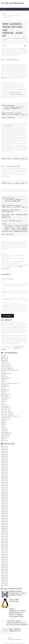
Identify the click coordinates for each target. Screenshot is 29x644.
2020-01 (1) (4, 502)
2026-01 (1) (4, 446)
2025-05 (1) (4, 451)
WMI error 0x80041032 (15, 630)
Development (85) (6, 373)
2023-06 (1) (4, 468)
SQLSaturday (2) (6, 418)
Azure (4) (4, 355)
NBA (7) (3, 388)
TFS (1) (3, 426)
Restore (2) (4, 405)
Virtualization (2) (6, 432)
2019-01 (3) (4, 517)
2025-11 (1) (4, 448)
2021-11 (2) (4, 484)
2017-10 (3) (4, 538)
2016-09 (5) (4, 559)
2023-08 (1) (4, 466)
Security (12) (5, 406)
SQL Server (24, 38)
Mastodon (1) (5, 385)
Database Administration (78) (9, 370)
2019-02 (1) (4, 515)
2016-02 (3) (4, 571)
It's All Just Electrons (13, 3)
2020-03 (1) (4, 499)
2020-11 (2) (4, 491)
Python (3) (4, 401)
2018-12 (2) (4, 518)
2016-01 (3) (4, 572)
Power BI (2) (5, 396)
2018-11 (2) (4, 520)
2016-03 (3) (4, 569)
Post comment (8, 316)
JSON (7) (4, 380)
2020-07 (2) (4, 494)
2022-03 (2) (4, 481)
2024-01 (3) (4, 461)
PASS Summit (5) (6, 395)
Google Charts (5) (6, 378)
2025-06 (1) (4, 450)
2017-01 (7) (4, 553)
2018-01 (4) (4, 533)
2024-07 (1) (4, 455)
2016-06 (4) (4, 564)
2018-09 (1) (4, 523)
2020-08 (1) (4, 492)
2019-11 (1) (4, 505)
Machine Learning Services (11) (10, 383)
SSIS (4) (3, 421)
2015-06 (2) (4, 584)
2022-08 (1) (4, 479)
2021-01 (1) (4, 489)
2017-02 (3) (4, 551)
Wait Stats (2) (5, 436)
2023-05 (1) (4, 469)
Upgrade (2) (5, 431)
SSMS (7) (4, 423)
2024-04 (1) (4, 458)
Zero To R (21, 346)
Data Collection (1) (7, 367)
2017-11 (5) (4, 536)
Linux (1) (4, 382)
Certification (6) (6, 364)
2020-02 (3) (4, 500)
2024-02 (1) (4, 459)
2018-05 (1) (4, 528)
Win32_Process (8, 126)
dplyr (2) (4, 375)
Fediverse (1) (5, 377)
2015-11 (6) (4, 576)
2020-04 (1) (4, 497)
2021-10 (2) (4, 486)
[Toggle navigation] (3, 9)
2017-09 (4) (4, 540)
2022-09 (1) (4, 477)
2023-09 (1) (4, 464)
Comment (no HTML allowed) (9, 303)
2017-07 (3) (4, 543)
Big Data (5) (5, 359)
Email (3, 289)
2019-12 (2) (4, 504)
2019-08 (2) (4, 509)
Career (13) (4, 362)
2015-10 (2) (4, 577)
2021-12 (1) (4, 482)
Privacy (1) (4, 400)
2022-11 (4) (4, 476)
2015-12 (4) (4, 574)
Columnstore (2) (6, 365)
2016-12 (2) (4, 554)
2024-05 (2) (4, 456)
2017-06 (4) (4, 545)
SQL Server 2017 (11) (7, 414)
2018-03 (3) (4, 531)
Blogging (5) (5, 360)
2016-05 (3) (4, 566)
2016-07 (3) (4, 563)
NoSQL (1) (4, 391)
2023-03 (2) (4, 473)
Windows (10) (5, 437)
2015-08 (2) (4, 581)
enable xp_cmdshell (17, 94)
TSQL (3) (4, 427)
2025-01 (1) (4, 453)
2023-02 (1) (4, 474)
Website (3, 296)
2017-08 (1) (4, 541)
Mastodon (17, 348)
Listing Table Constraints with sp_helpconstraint (17, 623)
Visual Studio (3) (6, 434)
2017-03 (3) (4, 549)
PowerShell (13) (6, 398)
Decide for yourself (14, 93)
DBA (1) (3, 372)
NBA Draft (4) (5, 390)
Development (18, 38)
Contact (10, 638)
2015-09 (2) (4, 579)
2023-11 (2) (4, 463)
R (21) (3, 403)
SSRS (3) (4, 424)
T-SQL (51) (4, 429)
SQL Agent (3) (5, 409)
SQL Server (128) (6, 411)
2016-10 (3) (4, 558)
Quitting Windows (14, 600)
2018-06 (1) (4, 527)
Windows (5, 40)
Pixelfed (3, 350)
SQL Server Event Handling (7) (10, 416)
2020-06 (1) (4, 495)
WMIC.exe (4, 78)
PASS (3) (4, 393)
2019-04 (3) (4, 512)
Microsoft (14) (5, 387)
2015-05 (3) (4, 585)
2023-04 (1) (4, 471)
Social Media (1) (6, 408)
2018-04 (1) (4, 530)
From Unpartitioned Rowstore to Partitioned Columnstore (17, 613)
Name (3, 282)
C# (7, 332)
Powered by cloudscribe (14, 640)
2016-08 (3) (4, 561)
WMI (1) (3, 439)
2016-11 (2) (4, 556)
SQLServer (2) (5, 419)
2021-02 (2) (4, 487)
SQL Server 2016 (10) (7, 413)
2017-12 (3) (4, 535)
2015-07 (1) (4, 582)
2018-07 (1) (4, 525)
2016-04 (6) (4, 567)
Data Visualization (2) (7, 369)
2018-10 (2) (4, 522)
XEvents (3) (4, 441)
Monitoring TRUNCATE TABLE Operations (18, 593)
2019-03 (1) (4, 513)
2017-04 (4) (4, 548)
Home (4, 14)
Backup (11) (5, 357)
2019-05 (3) (4, 510)
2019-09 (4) (4, 507)
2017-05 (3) (4, 546)
